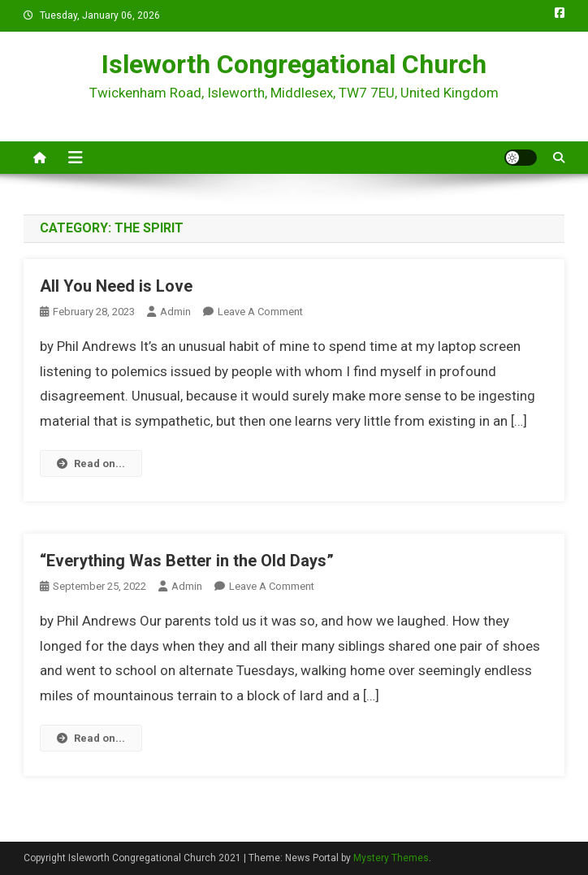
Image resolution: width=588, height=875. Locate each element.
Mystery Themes (391, 858)
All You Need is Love (116, 286)
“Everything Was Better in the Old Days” (187, 561)
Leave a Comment (260, 312)
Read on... (91, 463)
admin (175, 312)
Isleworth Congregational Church (294, 64)
